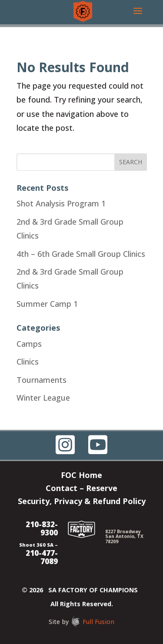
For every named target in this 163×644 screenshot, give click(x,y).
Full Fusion (98, 622)
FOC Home (81, 476)
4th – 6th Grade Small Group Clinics (81, 254)
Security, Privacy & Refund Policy (82, 502)
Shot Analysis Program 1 (61, 203)
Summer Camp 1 (47, 304)
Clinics (28, 362)
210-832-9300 (42, 528)
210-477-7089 (42, 557)
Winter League (43, 398)
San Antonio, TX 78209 (124, 539)
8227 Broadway (123, 531)
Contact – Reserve (81, 489)
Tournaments (42, 380)
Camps (29, 344)
